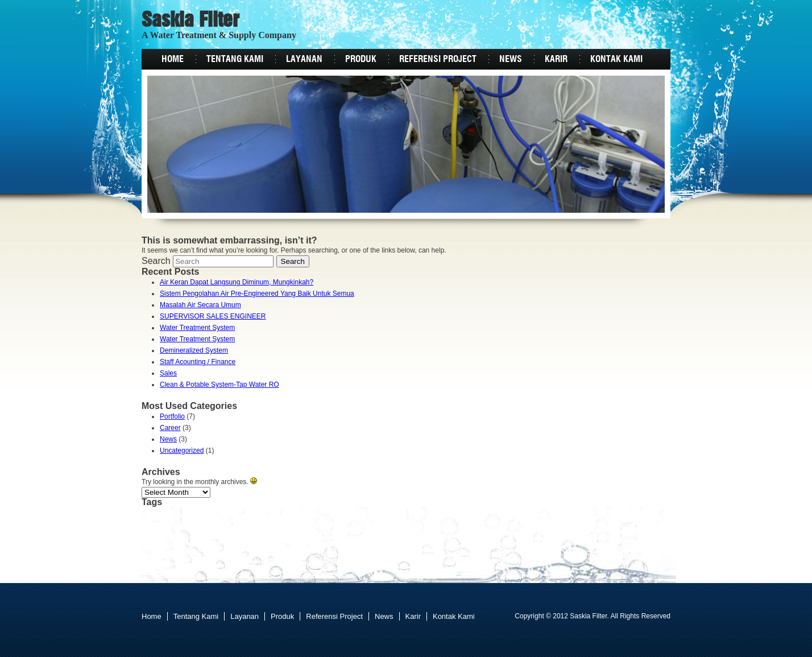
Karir (556, 59)
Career (170, 428)
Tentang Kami (235, 59)
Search (156, 261)
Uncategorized (182, 451)
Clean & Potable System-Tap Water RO (219, 385)
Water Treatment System (197, 328)
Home (173, 59)
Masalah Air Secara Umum (200, 305)
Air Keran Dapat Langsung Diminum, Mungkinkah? (237, 282)
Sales (168, 373)
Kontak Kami (616, 59)
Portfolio (172, 416)
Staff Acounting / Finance (198, 362)
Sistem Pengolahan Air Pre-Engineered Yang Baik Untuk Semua (257, 294)
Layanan (304, 59)
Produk (361, 59)
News (511, 59)
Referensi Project (438, 59)
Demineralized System (194, 350)
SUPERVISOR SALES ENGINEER (213, 316)
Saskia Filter (190, 21)
